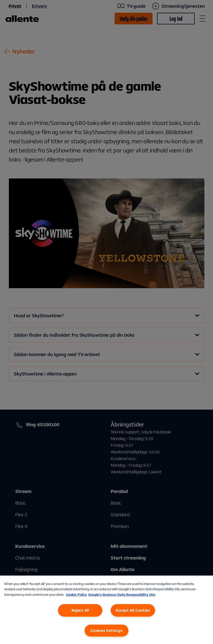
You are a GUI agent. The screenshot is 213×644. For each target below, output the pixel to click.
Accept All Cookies (133, 610)
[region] (106, 610)
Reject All (80, 610)
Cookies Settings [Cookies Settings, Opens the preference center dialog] (107, 630)
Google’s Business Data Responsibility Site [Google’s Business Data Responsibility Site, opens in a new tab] (122, 595)
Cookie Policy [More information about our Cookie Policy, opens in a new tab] (76, 595)
